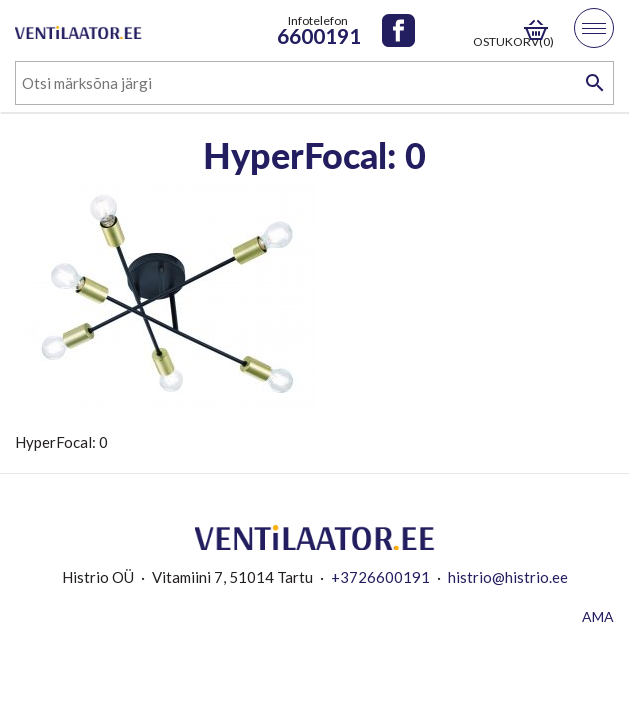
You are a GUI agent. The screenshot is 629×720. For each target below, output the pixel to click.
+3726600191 (380, 577)
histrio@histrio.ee (508, 577)
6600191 (319, 35)
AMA (598, 616)
